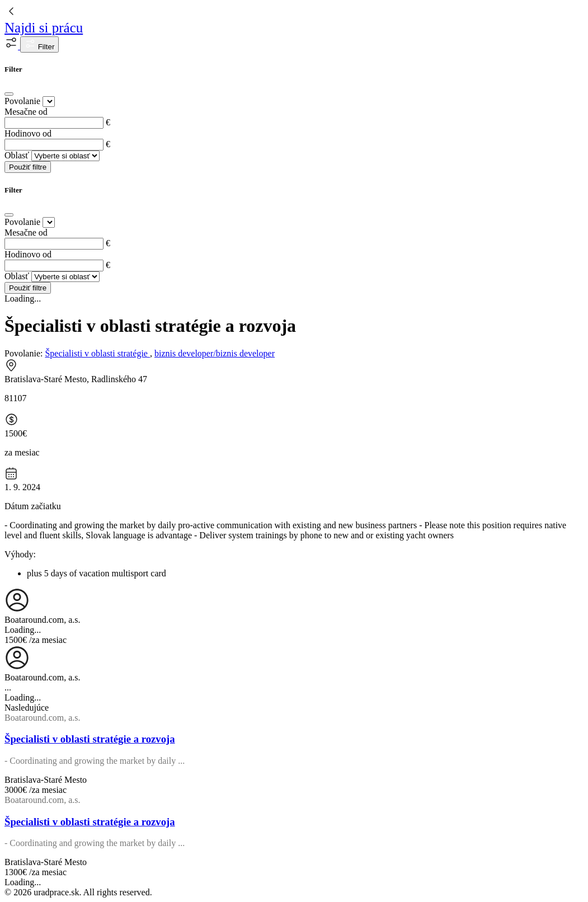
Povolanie (22, 101)
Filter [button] (39, 44)
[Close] (9, 94)
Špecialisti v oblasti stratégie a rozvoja (90, 739)
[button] (12, 46)
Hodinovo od (28, 133)
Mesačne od (26, 112)
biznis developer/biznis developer (215, 353)
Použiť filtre (28, 167)
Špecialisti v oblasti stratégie (97, 353)
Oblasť (17, 155)
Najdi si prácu (44, 28)
